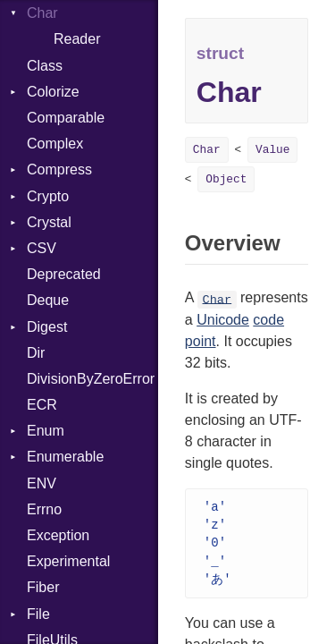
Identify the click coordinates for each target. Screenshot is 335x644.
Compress (59, 169)
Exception (58, 535)
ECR (42, 405)
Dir (36, 353)
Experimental (68, 561)
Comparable (66, 118)
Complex (55, 144)
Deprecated (64, 274)
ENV (42, 483)
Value (272, 150)
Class (45, 66)
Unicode (223, 320)
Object (226, 179)
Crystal (49, 222)
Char (42, 13)
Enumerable (65, 457)
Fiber (43, 587)
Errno (44, 509)
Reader (77, 39)
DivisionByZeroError (91, 379)
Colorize (53, 92)
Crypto (48, 196)
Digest (47, 327)
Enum (46, 431)
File (38, 614)
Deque (48, 300)
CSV (42, 248)
